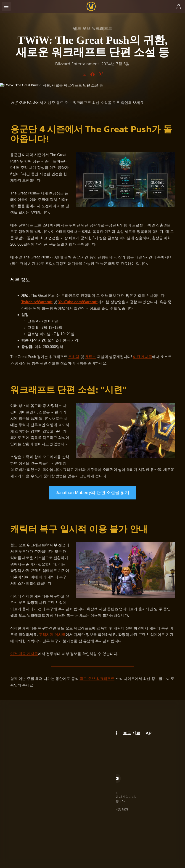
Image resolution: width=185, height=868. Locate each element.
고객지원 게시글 (52, 635)
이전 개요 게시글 (24, 654)
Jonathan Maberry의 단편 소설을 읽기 (93, 492)
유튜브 (90, 357)
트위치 (74, 357)
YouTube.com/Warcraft (78, 302)
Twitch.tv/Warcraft (37, 302)
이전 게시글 (143, 357)
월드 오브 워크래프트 (97, 679)
